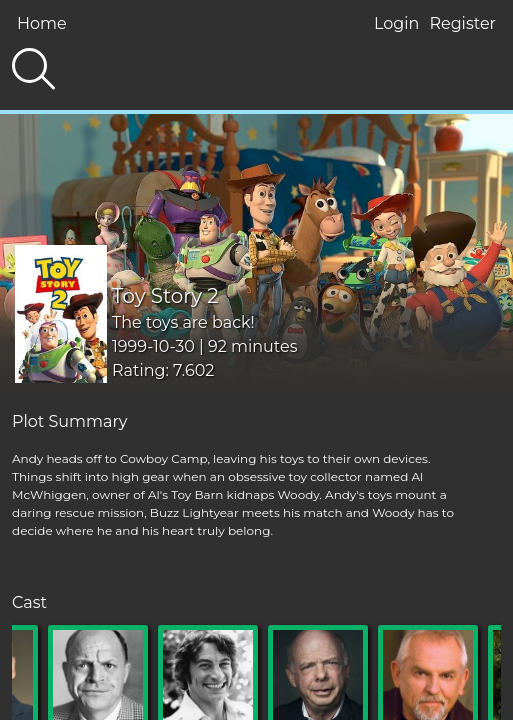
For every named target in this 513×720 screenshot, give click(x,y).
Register (462, 23)
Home (42, 23)
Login (396, 23)
